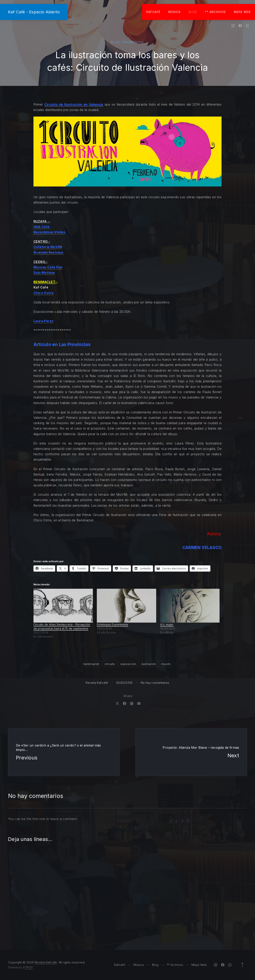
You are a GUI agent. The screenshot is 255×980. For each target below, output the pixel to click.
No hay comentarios (155, 683)
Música (174, 12)
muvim (166, 664)
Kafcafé (153, 12)
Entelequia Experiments (112, 624)
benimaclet (91, 664)
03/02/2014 (124, 683)
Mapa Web (242, 12)
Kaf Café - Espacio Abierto (34, 12)
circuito (110, 664)
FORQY (28, 967)
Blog (193, 12)
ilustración (149, 664)
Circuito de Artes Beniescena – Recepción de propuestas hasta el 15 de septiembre (62, 626)
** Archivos (215, 12)
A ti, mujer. (167, 624)
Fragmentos (133, 42)
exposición (128, 664)
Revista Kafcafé (97, 683)
